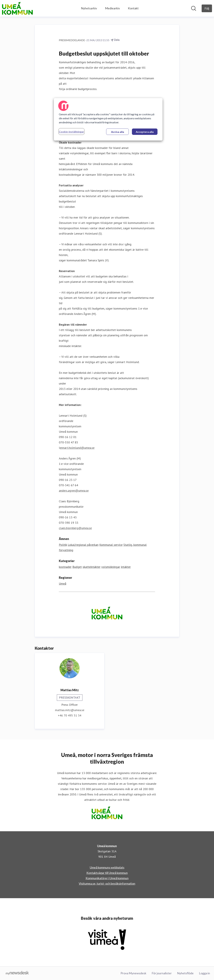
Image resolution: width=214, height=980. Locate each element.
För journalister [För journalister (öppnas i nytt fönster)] (162, 973)
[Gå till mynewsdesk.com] (17, 973)
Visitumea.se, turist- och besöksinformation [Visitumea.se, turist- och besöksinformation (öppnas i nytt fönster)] (107, 883)
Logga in (204, 973)
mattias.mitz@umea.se (70, 710)
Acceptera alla (145, 132)
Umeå (63, 584)
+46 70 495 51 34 (70, 715)
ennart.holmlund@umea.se (77, 448)
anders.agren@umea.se (74, 491)
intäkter (126, 567)
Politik (63, 545)
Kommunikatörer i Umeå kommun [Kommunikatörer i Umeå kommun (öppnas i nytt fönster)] (107, 878)
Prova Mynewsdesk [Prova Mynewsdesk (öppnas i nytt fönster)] (133, 973)
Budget (77, 567)
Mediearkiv (112, 8)
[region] (108, 119)
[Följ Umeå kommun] (207, 8)
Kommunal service (111, 545)
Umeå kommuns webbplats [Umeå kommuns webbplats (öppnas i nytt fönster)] (107, 867)
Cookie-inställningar (71, 132)
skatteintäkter (92, 567)
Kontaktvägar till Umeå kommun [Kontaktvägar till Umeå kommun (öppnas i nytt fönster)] (107, 873)
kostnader (65, 567)
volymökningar (111, 567)
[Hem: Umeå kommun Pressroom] (17, 8)
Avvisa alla (118, 132)
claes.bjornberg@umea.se (75, 528)
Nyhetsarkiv (89, 8)
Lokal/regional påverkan (83, 545)
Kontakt (133, 8)
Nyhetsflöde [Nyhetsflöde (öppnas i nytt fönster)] (185, 973)
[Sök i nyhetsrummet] (194, 8)
